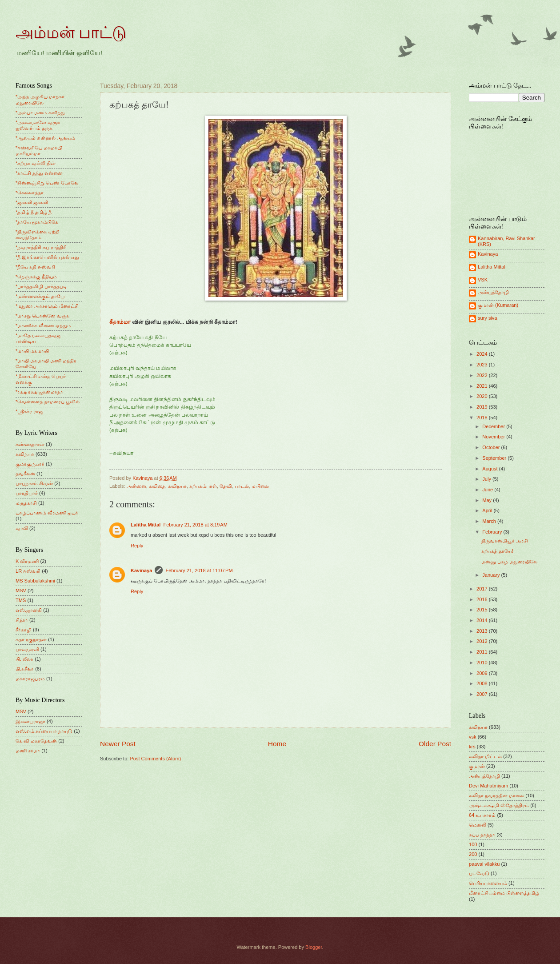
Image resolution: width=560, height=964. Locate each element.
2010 (483, 663)
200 (473, 854)
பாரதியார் (27, 493)
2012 (483, 641)
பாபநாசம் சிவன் (34, 483)
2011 (483, 652)
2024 (483, 354)
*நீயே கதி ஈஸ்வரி (35, 267)
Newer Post (118, 744)
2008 (483, 683)
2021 (483, 386)
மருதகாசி (26, 503)
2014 (483, 620)
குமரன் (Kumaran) (498, 305)
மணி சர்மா (28, 751)
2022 (483, 375)
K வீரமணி (27, 561)
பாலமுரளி (27, 649)
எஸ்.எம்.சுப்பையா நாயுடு (44, 731)
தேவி (226, 486)
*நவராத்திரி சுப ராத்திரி (41, 247)
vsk (473, 737)
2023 (483, 365)
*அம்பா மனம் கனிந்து (40, 112)
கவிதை (157, 486)
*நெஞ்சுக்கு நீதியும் (36, 277)
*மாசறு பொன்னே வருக (42, 316)
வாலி (22, 528)
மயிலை (260, 486)
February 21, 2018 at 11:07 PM (199, 570)
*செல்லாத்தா (30, 193)
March (490, 521)
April (488, 510)
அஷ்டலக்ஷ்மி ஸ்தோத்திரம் (499, 805)
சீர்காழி (24, 630)
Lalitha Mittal (146, 525)
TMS (21, 600)
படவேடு (479, 873)
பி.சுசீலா (25, 669)
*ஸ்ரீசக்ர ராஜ (29, 411)
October (492, 447)
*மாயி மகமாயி (32, 351)
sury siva (488, 318)
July (487, 479)
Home (277, 744)
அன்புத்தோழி (493, 292)
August (490, 469)
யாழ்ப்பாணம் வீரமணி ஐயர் (47, 513)
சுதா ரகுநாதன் (31, 639)
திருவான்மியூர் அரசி (505, 541)
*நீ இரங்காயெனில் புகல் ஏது (48, 257)
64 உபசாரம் (482, 815)
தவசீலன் (25, 474)
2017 (483, 589)
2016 (483, 599)
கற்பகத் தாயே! (497, 551)
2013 (483, 631)
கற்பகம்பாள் (203, 486)
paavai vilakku (484, 864)
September (495, 458)
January (492, 575)
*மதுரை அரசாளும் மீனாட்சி (47, 306)
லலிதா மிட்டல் (485, 756)
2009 (483, 673)
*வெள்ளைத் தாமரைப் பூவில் (48, 402)
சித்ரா (22, 620)
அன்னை (136, 486)
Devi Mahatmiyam (488, 786)
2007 (483, 694)
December (494, 426)
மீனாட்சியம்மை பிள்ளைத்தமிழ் (504, 893)
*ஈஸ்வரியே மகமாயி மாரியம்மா (39, 151)
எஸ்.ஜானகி (29, 610)
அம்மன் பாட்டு (71, 32)
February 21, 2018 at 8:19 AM (195, 525)
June (488, 490)
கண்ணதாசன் (30, 444)
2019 (483, 407)
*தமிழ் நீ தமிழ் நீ (34, 212)
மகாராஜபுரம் (30, 679)
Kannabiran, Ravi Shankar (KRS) (506, 241)
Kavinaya (141, 570)
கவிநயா (177, 486)
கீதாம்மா (120, 322)
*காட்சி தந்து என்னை (39, 173)
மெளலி (478, 825)
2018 (483, 418)
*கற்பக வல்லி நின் (36, 163)
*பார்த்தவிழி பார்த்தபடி (41, 286)
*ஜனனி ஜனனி (32, 202)
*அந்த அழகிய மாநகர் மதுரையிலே (40, 99)
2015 (483, 610)
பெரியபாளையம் (488, 883)
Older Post (435, 744)
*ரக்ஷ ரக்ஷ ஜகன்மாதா (39, 392)
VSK (483, 280)
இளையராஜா (30, 721)
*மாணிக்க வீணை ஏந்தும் (43, 325)
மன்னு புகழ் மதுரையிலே (509, 562)
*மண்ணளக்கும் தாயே (40, 296)
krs (472, 747)
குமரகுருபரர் (30, 464)
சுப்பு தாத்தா (482, 835)
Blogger (314, 947)
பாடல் (242, 486)
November (494, 437)
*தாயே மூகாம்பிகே (37, 222)
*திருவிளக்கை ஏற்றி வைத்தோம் (37, 235)
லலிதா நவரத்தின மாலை (496, 795)
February (493, 532)
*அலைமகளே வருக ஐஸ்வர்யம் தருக (38, 125)
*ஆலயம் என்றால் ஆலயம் (45, 138)
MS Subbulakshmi (35, 581)
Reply (137, 546)
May (488, 500)
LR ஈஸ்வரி (28, 571)
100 (473, 844)
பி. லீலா (24, 659)
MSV (21, 590)
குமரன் (477, 766)
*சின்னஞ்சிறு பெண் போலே (47, 183)
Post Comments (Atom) (155, 759)
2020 (483, 396)
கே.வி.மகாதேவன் (36, 741)
